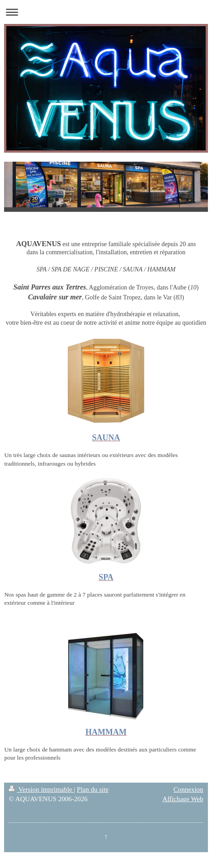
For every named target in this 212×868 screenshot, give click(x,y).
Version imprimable (41, 789)
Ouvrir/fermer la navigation (106, 12)
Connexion (188, 789)
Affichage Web (183, 799)
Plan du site (93, 789)
